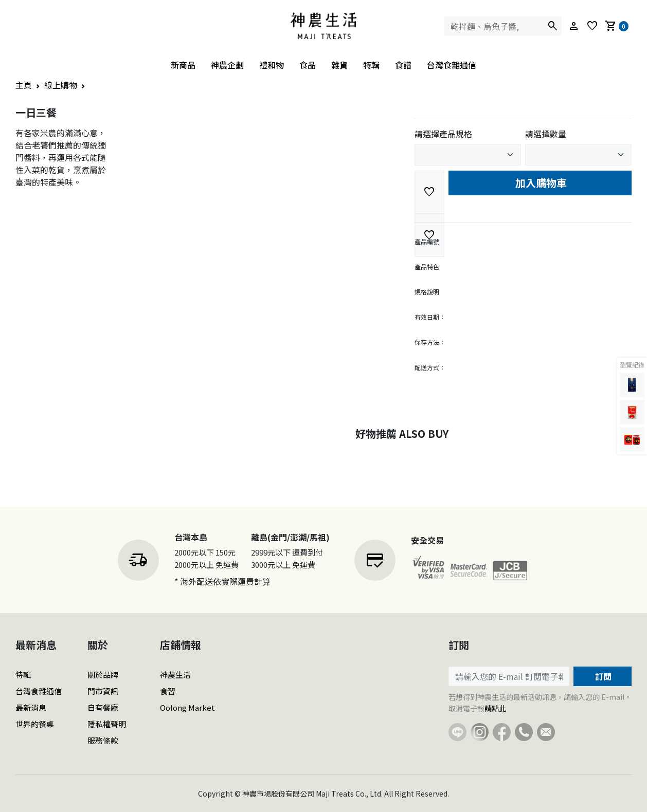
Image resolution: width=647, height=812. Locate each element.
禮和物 (272, 65)
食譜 (403, 65)
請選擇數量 (546, 134)
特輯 (371, 65)
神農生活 (175, 675)
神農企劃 (227, 65)
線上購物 (61, 85)
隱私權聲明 (107, 724)
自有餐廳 (103, 707)
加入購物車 (540, 183)
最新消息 (31, 707)
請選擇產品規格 (443, 134)
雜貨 (339, 65)
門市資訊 (103, 691)
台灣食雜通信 (452, 65)
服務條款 (103, 740)
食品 (308, 65)
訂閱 (602, 676)
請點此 (495, 708)
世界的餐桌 (35, 724)
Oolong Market (187, 707)
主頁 (24, 85)
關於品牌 (103, 675)
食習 (168, 691)
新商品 (183, 65)
